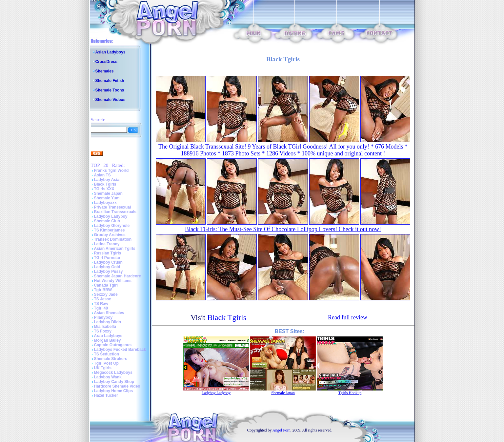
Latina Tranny (107, 244)
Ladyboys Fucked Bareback (120, 350)
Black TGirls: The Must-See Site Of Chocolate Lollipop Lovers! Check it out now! (283, 229)
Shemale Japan (108, 193)
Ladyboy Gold (107, 267)
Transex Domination (113, 239)
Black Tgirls (105, 184)
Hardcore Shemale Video (117, 386)
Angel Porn (282, 430)
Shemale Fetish (110, 81)
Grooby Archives (110, 235)
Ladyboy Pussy (109, 271)
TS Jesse (103, 299)
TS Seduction (107, 354)
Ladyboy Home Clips (114, 391)
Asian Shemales (109, 313)
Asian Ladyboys (111, 52)
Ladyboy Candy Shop (114, 382)
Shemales (105, 71)
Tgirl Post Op (106, 363)
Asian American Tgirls (115, 249)
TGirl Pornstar (107, 258)
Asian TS (102, 175)
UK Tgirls (103, 368)
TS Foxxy (103, 331)
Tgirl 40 (101, 308)
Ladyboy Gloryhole (112, 226)
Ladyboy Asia (107, 180)
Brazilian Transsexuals (115, 212)
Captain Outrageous (113, 345)
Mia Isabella (105, 327)
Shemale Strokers (111, 359)
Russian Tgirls (108, 253)
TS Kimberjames (110, 230)
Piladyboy (103, 317)
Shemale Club (107, 221)
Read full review (348, 317)
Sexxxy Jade (106, 294)
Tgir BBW (103, 290)
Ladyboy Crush (108, 262)
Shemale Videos (111, 100)
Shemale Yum (107, 198)
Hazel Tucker (106, 395)
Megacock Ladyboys (113, 372)
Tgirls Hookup (350, 393)
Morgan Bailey (108, 340)
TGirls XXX (104, 189)
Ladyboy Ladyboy (111, 216)
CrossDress (106, 62)
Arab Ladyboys (108, 336)
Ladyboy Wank (108, 377)
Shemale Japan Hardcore (118, 276)
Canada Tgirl (106, 285)
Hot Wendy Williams (113, 281)
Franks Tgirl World (111, 171)
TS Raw (101, 304)
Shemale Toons (110, 90)
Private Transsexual (113, 207)
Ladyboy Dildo (108, 322)
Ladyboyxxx (105, 203)
